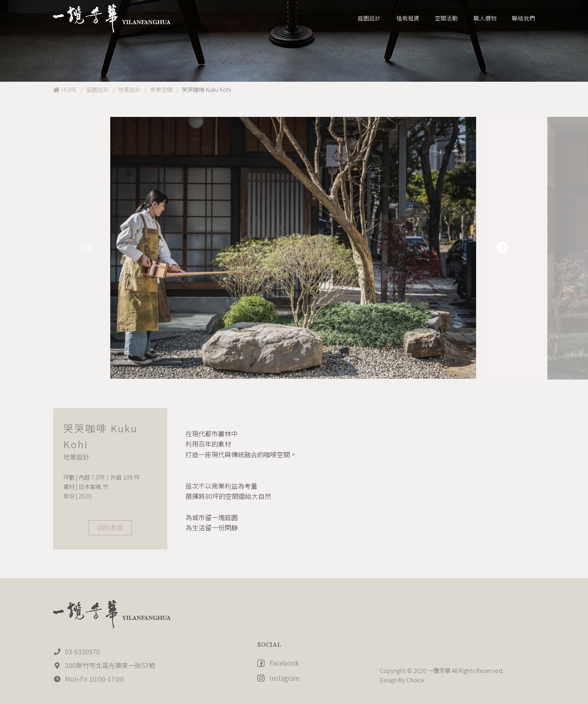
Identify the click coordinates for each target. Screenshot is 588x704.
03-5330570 (77, 651)
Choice (415, 680)
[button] (502, 248)
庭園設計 (98, 89)
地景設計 (129, 89)
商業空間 (161, 89)
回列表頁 (110, 527)
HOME (65, 89)
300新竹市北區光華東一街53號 (104, 665)
